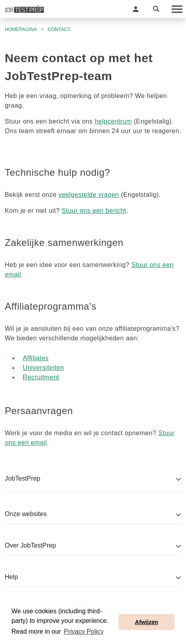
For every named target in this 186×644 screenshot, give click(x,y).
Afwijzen (146, 622)
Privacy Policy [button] (84, 631)
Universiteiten (43, 368)
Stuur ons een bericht (94, 211)
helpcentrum (113, 121)
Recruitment (41, 377)
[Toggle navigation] (176, 9)
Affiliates (36, 358)
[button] (136, 9)
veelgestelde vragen (89, 195)
